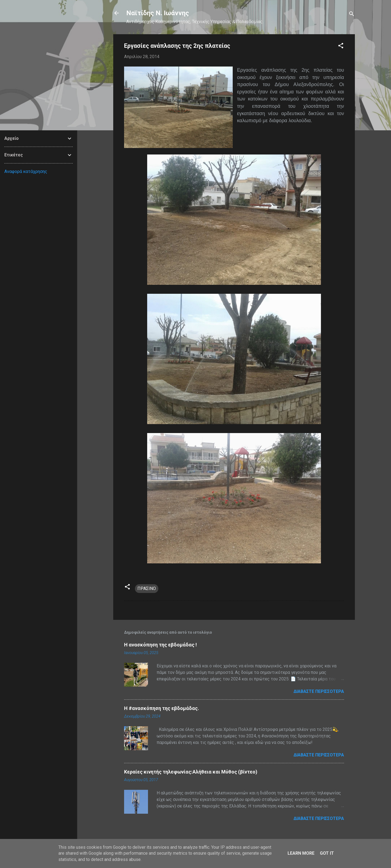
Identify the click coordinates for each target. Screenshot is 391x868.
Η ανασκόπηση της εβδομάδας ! (160, 645)
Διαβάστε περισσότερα (319, 691)
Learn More (301, 853)
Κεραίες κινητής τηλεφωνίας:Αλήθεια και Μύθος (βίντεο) (191, 772)
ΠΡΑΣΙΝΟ (147, 588)
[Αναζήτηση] (352, 15)
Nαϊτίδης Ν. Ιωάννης (158, 13)
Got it (327, 853)
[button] (341, 47)
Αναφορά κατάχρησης (26, 171)
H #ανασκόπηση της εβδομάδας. (162, 708)
